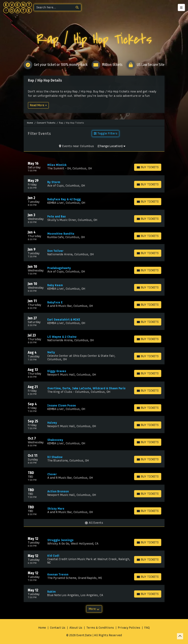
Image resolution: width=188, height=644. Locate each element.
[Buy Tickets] (148, 167)
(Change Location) (111, 146)
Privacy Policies (129, 628)
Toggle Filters (106, 133)
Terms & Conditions (100, 628)
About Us (76, 628)
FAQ (147, 628)
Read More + (38, 105)
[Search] (54, 7)
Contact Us (58, 628)
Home (42, 628)
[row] (94, 167)
